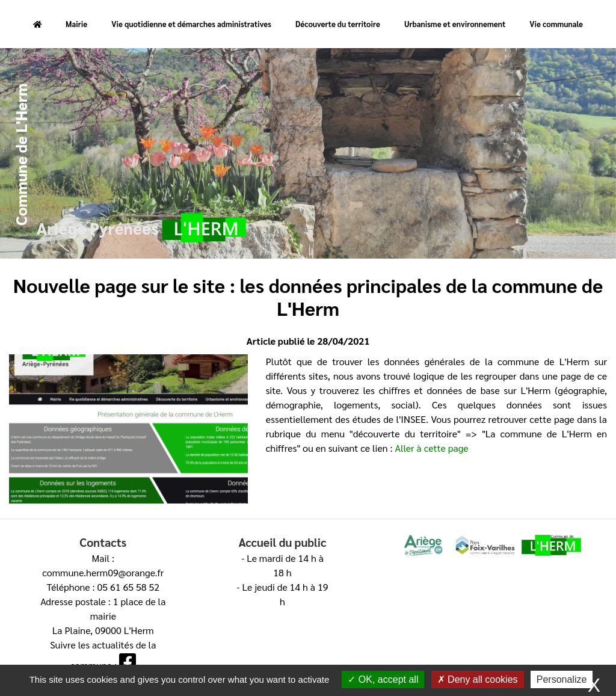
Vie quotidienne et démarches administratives (191, 24)
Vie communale (556, 24)
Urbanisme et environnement (455, 24)
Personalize (562, 679)
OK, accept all (383, 679)
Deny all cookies (478, 679)
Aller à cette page (431, 448)
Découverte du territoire (338, 24)
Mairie (76, 24)
